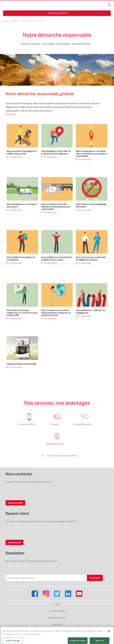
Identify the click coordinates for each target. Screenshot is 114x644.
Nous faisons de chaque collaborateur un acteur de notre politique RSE (22, 313)
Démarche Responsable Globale (21, 364)
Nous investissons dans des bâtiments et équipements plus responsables (56, 207)
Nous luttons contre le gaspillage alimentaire (91, 205)
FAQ (57, 604)
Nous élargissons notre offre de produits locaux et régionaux (56, 152)
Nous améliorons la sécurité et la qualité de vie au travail (56, 258)
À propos (15, 21)
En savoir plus (16, 157)
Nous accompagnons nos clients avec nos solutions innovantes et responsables (91, 154)
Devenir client (14, 543)
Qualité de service (55, 444)
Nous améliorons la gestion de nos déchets (21, 258)
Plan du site (57, 624)
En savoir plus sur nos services (62, 455)
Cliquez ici (11, 114)
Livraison (55, 424)
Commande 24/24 (27, 424)
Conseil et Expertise (82, 424)
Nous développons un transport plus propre (22, 205)
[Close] (109, 634)
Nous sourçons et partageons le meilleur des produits (22, 152)
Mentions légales (57, 618)
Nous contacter (15, 503)
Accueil (5, 21)
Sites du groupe (57, 611)
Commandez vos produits (58, 13)
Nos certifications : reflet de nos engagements (91, 311)
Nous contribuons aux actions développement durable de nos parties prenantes (56, 313)
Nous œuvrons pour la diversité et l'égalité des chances (91, 258)
